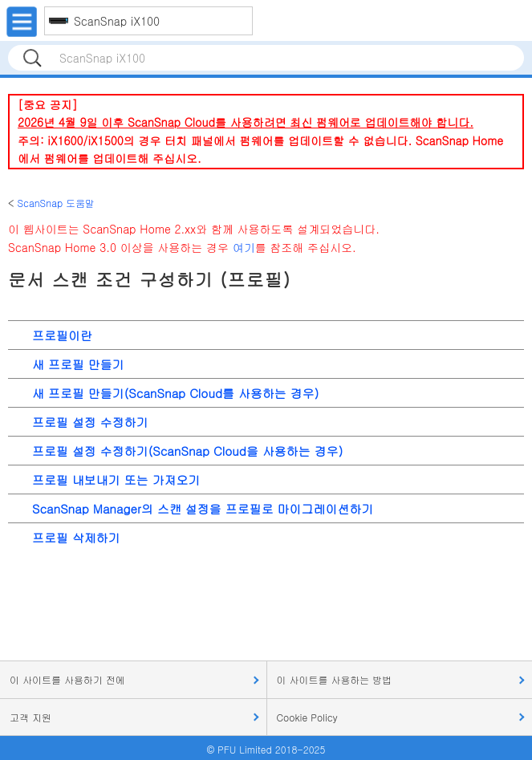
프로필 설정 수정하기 (90, 422)
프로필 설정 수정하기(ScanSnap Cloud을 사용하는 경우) (187, 451)
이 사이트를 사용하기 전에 (67, 679)
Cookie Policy (307, 717)
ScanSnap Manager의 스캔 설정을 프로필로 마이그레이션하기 (203, 508)
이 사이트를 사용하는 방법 (335, 679)
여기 (244, 247)
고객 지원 (30, 717)
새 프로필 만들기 (78, 364)
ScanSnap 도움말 (56, 203)
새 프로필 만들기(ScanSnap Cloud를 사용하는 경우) (175, 393)
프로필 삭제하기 (76, 537)
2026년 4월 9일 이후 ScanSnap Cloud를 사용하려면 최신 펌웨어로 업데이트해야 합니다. (246, 122)
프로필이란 (62, 335)
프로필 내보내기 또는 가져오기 (116, 480)
